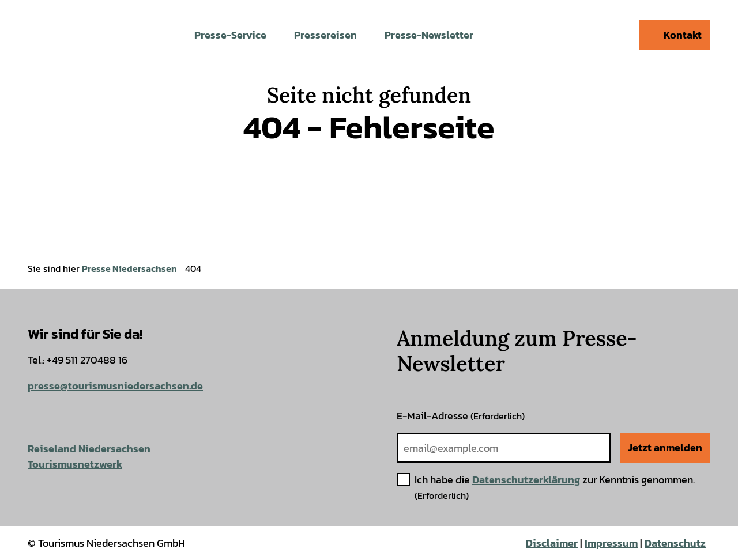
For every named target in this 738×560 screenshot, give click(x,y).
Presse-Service (230, 35)
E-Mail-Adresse (461, 416)
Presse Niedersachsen (129, 268)
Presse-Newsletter (429, 35)
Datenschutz (675, 543)
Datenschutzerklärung (526, 480)
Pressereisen (325, 35)
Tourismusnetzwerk (75, 464)
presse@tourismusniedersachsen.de (115, 386)
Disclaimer (552, 543)
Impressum (611, 543)
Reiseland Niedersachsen (89, 449)
